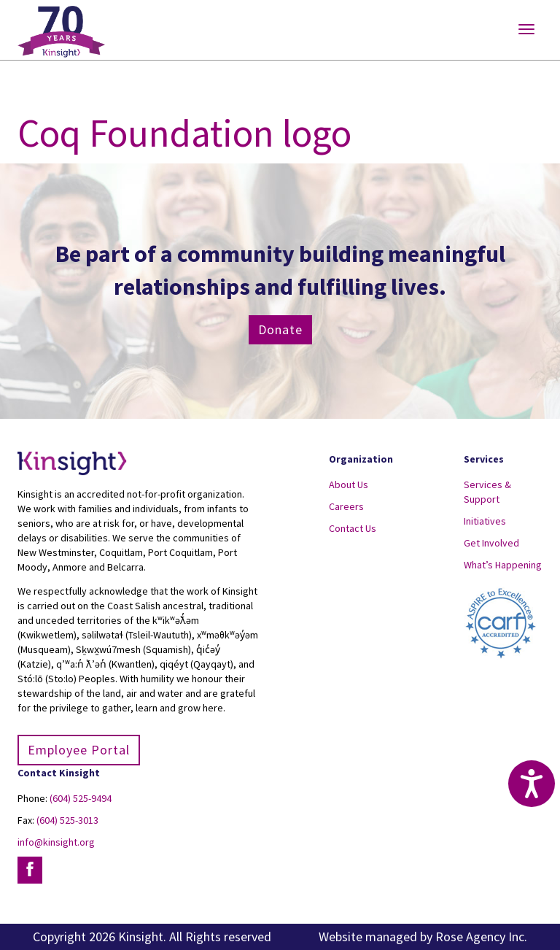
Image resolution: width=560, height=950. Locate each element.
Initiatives (485, 521)
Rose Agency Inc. (481, 937)
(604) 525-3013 (67, 820)
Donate (280, 329)
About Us (349, 484)
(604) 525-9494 (81, 798)
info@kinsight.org (56, 842)
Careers (346, 506)
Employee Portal (79, 750)
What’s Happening (503, 565)
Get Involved (491, 543)
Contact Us (353, 528)
